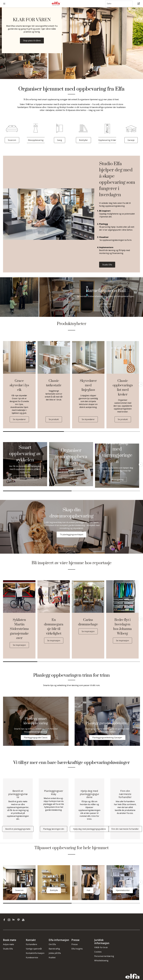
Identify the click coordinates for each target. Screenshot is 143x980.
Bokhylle (54, 890)
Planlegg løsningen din (54, 829)
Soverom (12, 140)
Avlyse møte (9, 944)
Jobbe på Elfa (55, 953)
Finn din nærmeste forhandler (125, 829)
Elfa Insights (77, 949)
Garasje (131, 140)
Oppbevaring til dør (107, 140)
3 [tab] (132, 432)
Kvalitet (52, 957)
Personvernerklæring (104, 956)
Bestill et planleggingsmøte (18, 829)
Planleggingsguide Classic (36, 738)
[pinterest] (19, 920)
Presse (75, 944)
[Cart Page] (139, 4)
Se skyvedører (19, 419)
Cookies (98, 952)
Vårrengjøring (117, 479)
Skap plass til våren (32, 41)
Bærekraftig (54, 949)
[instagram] (10, 920)
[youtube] (24, 920)
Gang (60, 140)
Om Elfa (52, 944)
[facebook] (5, 920)
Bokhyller (83, 140)
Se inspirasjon (19, 645)
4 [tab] (123, 662)
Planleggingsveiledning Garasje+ (107, 738)
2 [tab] (94, 432)
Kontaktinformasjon (35, 953)
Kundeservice (32, 957)
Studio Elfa (107, 265)
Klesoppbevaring (36, 140)
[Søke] (119, 4)
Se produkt (54, 419)
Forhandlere (31, 944)
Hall (88, 890)
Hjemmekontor (123, 890)
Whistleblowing (101, 961)
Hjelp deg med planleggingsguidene (89, 829)
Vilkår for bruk (101, 947)
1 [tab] (33, 432)
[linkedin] (14, 920)
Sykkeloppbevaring (25, 478)
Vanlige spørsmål (34, 949)
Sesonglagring (71, 478)
